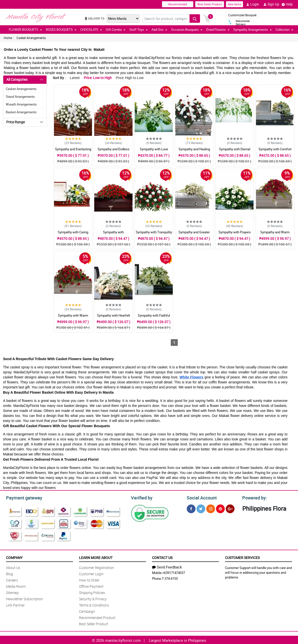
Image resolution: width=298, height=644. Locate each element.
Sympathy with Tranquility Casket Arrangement (154, 234)
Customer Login (91, 573)
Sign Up (271, 4)
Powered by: (253, 497)
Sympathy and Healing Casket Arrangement (194, 151)
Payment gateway (22, 497)
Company (14, 557)
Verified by (141, 497)
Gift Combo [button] (116, 30)
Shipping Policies (92, 592)
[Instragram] (211, 508)
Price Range (15, 122)
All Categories (17, 79)
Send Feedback (167, 566)
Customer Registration (96, 567)
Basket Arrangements (21, 112)
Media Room (16, 586)
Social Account (200, 497)
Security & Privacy (93, 598)
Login (253, 4)
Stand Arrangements (20, 97)
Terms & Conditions (94, 604)
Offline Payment (91, 586)
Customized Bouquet (242, 15)
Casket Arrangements (31, 38)
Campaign (87, 611)
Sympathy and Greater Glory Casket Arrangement (194, 234)
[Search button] (195, 19)
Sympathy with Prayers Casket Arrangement (235, 234)
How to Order (89, 579)
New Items (234, 4)
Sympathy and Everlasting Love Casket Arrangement (73, 151)
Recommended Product (97, 617)
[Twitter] (201, 508)
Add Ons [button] (159, 30)
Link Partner (15, 604)
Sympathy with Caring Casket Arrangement (73, 234)
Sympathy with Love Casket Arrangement (154, 151)
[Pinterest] (220, 508)
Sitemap (12, 592)
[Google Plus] (230, 508)
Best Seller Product (210, 4)
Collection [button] (284, 30)
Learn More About (96, 557)
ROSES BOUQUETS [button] (61, 30)
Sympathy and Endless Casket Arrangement (113, 151)
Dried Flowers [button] (218, 30)
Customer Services (242, 557)
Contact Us (162, 557)
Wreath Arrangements (21, 104)
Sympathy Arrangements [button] (252, 30)
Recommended (178, 4)
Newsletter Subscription (24, 598)
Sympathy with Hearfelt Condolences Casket (113, 318)
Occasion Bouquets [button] (187, 30)
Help (287, 4)
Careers (12, 579)
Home (8, 38)
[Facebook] (191, 508)
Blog (9, 573)
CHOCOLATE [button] (91, 30)
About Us (13, 567)
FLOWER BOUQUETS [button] (25, 30)
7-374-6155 (170, 578)
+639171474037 (174, 572)
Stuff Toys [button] (138, 30)
